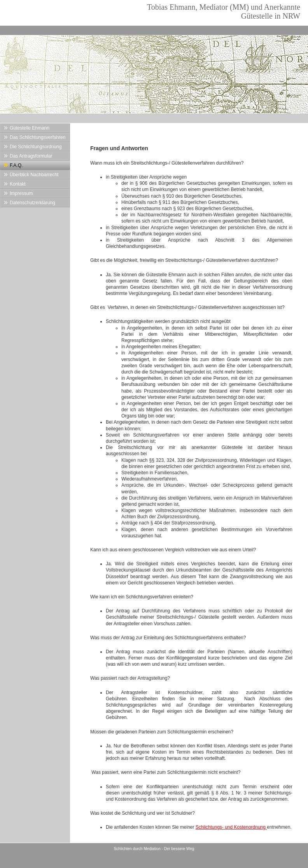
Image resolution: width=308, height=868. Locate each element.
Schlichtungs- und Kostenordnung (231, 827)
